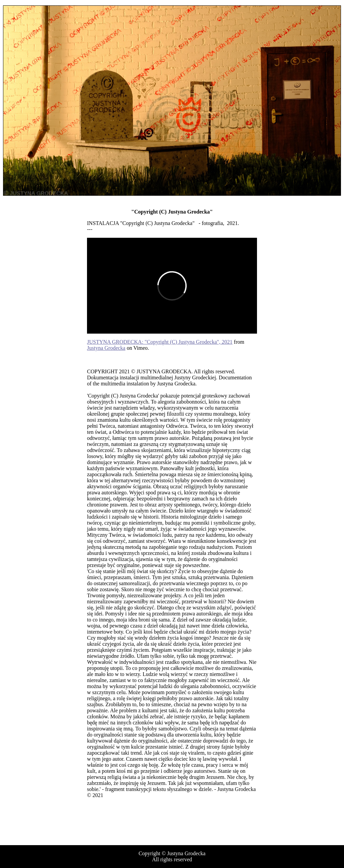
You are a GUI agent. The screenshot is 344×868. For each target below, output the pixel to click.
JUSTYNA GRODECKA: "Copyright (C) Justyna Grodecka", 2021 (160, 342)
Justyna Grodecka (106, 348)
